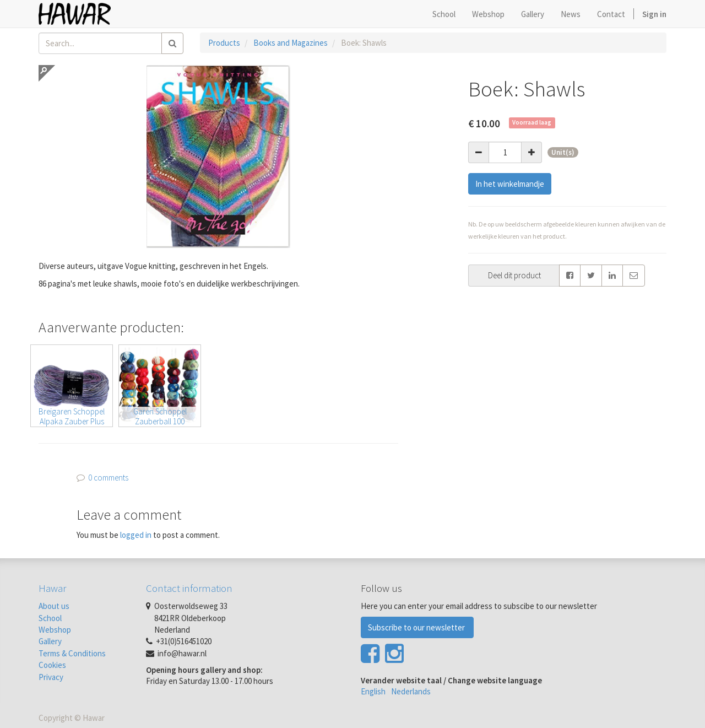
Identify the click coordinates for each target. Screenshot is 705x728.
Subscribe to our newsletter (417, 627)
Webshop (55, 630)
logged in (136, 535)
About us (54, 606)
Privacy (51, 677)
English (373, 691)
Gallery (50, 641)
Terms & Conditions (72, 653)
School (50, 618)
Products (224, 43)
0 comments (108, 478)
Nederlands (411, 691)
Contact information (189, 588)
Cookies (52, 665)
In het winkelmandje (510, 184)
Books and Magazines (291, 43)
